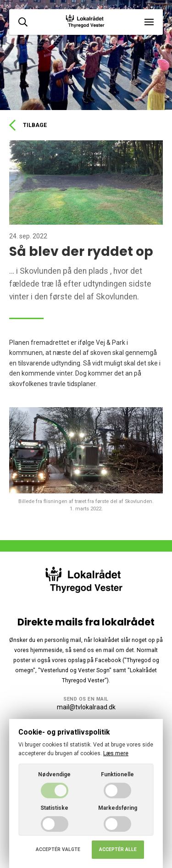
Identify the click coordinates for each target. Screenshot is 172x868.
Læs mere (116, 753)
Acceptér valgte (58, 849)
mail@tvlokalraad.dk (86, 707)
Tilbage (28, 125)
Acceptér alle (118, 849)
